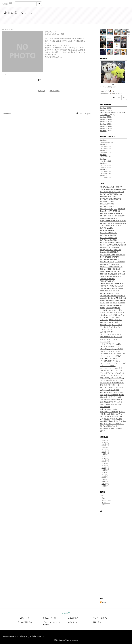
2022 (103, 450)
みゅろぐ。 (106, 503)
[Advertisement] (97, 16)
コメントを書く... (85, 113)
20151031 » (55, 91)
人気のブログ (73, 618)
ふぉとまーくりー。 (19, 12)
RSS (103, 602)
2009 (103, 479)
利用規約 (46, 625)
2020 (103, 454)
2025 (103, 443)
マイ (113, 84)
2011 (103, 475)
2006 (103, 486)
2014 (103, 468)
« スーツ (41, 91)
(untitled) (103, 108)
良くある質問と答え (25, 622)
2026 (103, 440)
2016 (103, 463)
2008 (103, 482)
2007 (103, 484)
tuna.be (66, 613)
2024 (103, 445)
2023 (103, 447)
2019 (103, 456)
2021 (103, 452)
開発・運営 (97, 622)
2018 (103, 459)
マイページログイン (100, 618)
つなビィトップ (24, 618)
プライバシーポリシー (51, 622)
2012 (103, 472)
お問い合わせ (73, 622)
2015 (103, 466)
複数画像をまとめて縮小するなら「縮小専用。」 (24, 636)
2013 (103, 470)
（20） (6, 74)
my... (103, 498)
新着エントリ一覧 (49, 618)
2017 (103, 461)
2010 (103, 477)
